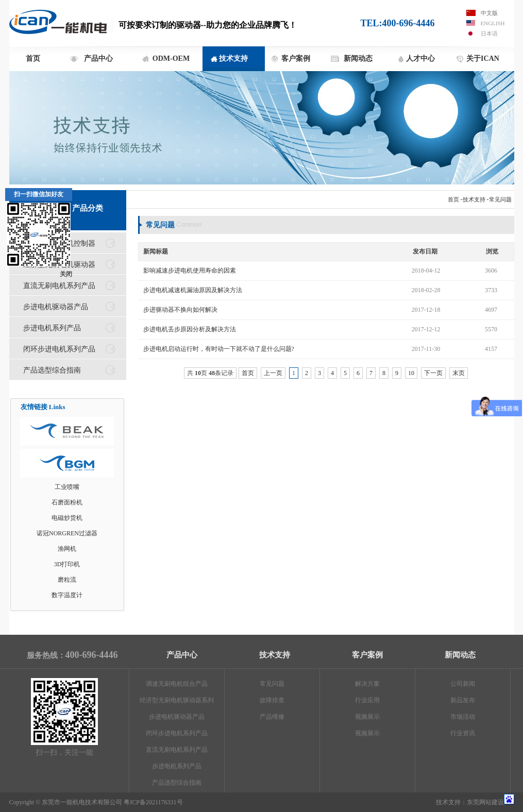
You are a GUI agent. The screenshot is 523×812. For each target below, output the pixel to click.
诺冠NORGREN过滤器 (67, 533)
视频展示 (367, 717)
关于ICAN (483, 58)
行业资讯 (463, 733)
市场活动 (463, 717)
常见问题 (500, 199)
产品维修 (272, 717)
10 (411, 373)
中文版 (489, 13)
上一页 (273, 373)
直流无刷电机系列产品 (59, 285)
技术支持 (233, 58)
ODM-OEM (171, 58)
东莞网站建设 (485, 802)
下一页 (433, 373)
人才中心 (420, 58)
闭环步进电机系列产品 (59, 349)
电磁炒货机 (67, 518)
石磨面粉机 (67, 502)
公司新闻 (463, 684)
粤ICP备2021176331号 (153, 802)
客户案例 (296, 58)
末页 (459, 373)
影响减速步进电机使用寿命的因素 (190, 270)
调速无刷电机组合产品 (177, 684)
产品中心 (98, 58)
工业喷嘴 (67, 487)
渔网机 (67, 549)
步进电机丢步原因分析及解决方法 (190, 329)
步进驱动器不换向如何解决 (180, 310)
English (493, 23)
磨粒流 (67, 580)
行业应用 (367, 700)
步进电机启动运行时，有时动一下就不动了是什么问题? (219, 349)
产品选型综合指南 (52, 370)
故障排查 (272, 700)
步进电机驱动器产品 (56, 307)
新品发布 (463, 700)
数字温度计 (67, 595)
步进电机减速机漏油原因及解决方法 (193, 290)
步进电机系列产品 (52, 328)
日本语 (489, 33)
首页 (33, 58)
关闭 (66, 274)
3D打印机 (67, 564)
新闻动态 (358, 58)
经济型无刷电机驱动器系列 (177, 700)
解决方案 (367, 684)
